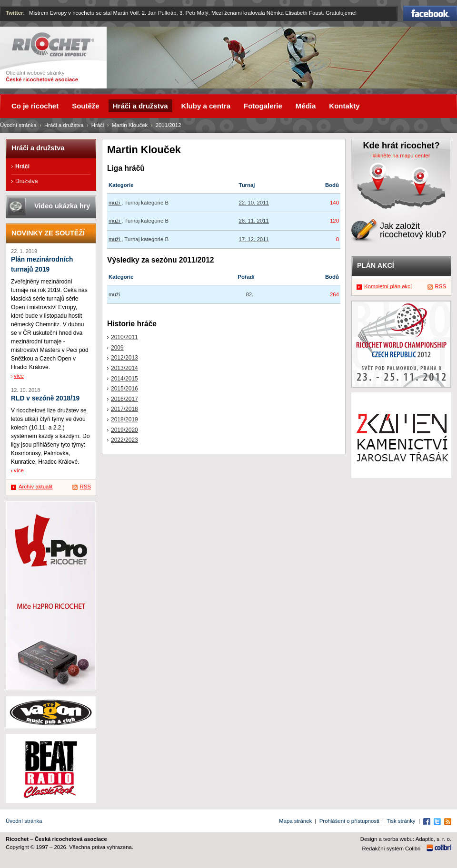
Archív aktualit (36, 487)
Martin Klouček (130, 125)
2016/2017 (124, 399)
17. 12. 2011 (254, 239)
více (19, 376)
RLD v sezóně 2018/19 (45, 398)
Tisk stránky (401, 821)
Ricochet (53, 44)
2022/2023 (124, 440)
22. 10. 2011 (254, 203)
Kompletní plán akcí (388, 286)
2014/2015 (124, 379)
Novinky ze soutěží (48, 233)
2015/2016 (124, 389)
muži (115, 203)
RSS (85, 487)
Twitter (15, 13)
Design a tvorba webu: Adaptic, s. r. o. (406, 839)
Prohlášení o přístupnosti (349, 821)
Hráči (98, 125)
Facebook (430, 13)
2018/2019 (124, 419)
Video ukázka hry (62, 206)
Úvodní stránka (18, 125)
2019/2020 (124, 430)
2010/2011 (124, 337)
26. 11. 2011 (254, 221)
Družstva (26, 181)
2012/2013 (124, 358)
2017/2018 (124, 409)
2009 (117, 348)
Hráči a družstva (64, 125)
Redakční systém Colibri (392, 848)
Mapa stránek (295, 821)
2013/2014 (124, 368)
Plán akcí (376, 265)
